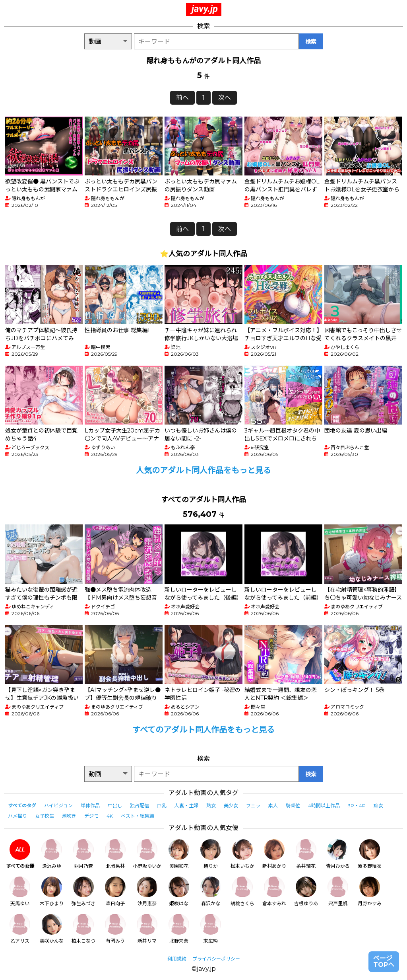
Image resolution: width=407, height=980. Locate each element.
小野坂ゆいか (147, 854)
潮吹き (69, 816)
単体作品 (90, 806)
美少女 (231, 806)
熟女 (211, 806)
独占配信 (140, 806)
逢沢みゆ (52, 854)
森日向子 (115, 891)
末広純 (211, 929)
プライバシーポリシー (216, 959)
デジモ (91, 816)
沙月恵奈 (147, 891)
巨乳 (162, 806)
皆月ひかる (338, 854)
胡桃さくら (242, 891)
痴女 (378, 806)
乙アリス (20, 929)
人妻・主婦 (186, 806)
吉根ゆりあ (306, 891)
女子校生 (45, 816)
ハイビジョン (58, 806)
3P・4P (357, 806)
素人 (273, 806)
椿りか (211, 854)
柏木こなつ (83, 929)
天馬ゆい (20, 891)
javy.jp (205, 9)
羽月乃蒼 (83, 854)
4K (110, 816)
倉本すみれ (274, 891)
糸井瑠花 (306, 854)
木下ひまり (52, 891)
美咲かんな (52, 929)
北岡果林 (115, 854)
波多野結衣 (370, 854)
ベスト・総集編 (138, 816)
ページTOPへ (384, 961)
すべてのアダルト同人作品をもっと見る (203, 730)
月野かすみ (370, 891)
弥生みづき (83, 891)
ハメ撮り (17, 816)
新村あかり (274, 854)
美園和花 (179, 854)
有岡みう (115, 929)
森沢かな (211, 891)
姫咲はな (179, 891)
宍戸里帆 (338, 891)
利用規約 (177, 959)
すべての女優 (20, 854)
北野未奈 (179, 929)
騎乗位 (293, 806)
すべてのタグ (22, 806)
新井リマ (147, 929)
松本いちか (242, 854)
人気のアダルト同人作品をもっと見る (203, 470)
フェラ (253, 806)
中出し (115, 806)
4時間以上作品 (324, 806)
